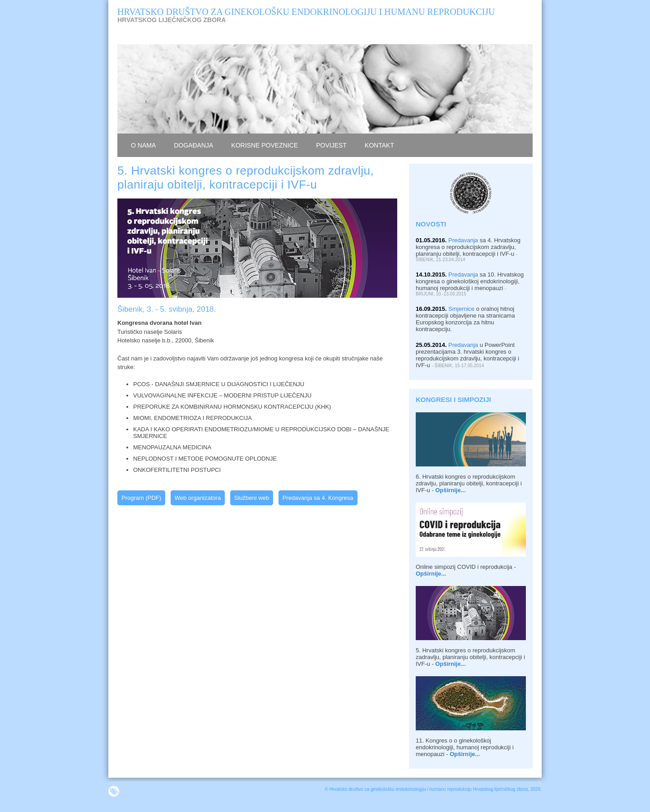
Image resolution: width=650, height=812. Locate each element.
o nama (143, 145)
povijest (331, 145)
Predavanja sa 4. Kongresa (318, 498)
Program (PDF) (141, 498)
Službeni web (252, 498)
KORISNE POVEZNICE (265, 145)
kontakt (379, 145)
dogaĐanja (193, 145)
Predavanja (463, 240)
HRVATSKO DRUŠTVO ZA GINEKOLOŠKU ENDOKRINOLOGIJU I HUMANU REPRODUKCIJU (306, 12)
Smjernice (461, 309)
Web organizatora (198, 498)
